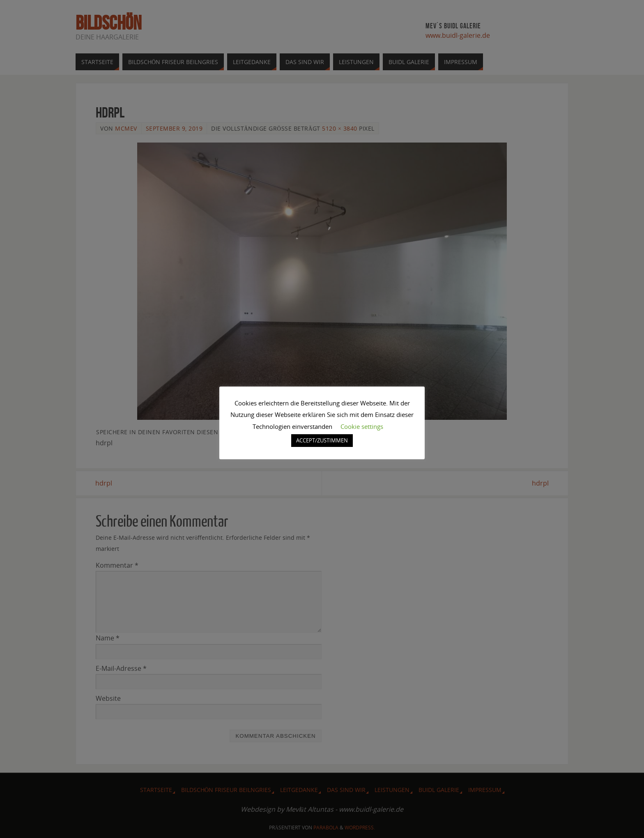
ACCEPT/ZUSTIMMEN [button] (322, 440)
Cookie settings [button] (362, 426)
